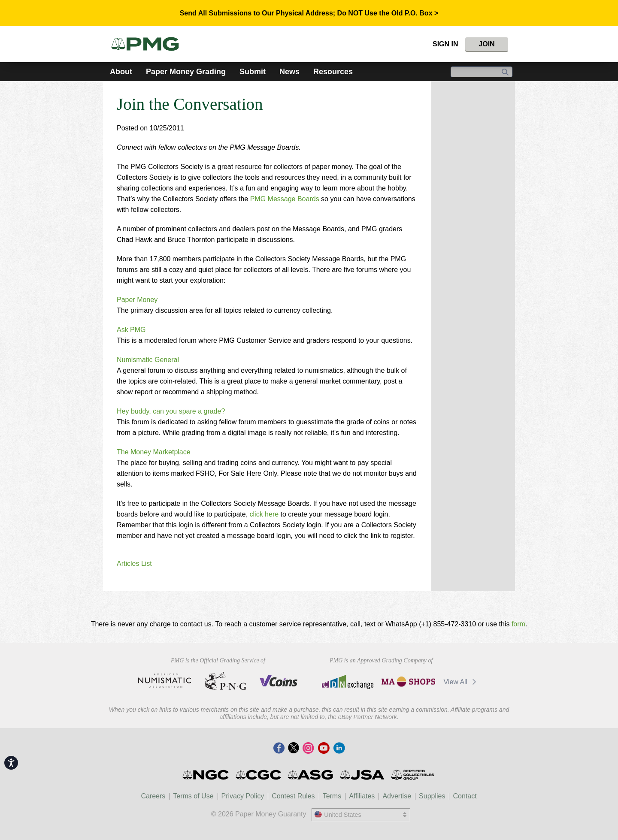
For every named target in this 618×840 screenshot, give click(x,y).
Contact (465, 796)
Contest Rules (293, 796)
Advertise (397, 796)
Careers (153, 796)
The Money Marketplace (154, 452)
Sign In (445, 44)
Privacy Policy (243, 796)
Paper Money (137, 300)
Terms (332, 796)
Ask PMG (131, 330)
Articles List (134, 564)
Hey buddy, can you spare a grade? (171, 411)
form (518, 624)
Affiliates (362, 796)
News (289, 72)
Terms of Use (193, 796)
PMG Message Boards (285, 199)
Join (486, 44)
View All (461, 682)
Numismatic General (148, 360)
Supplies (432, 796)
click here (265, 514)
